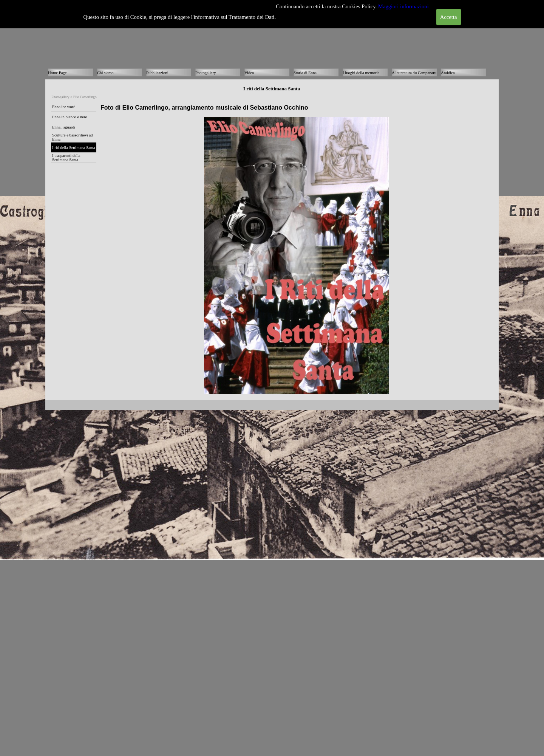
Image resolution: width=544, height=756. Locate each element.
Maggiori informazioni (403, 6)
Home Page (57, 73)
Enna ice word (64, 107)
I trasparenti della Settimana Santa (66, 158)
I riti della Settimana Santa (74, 148)
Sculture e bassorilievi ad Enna (72, 137)
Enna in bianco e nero (70, 117)
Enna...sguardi (64, 127)
